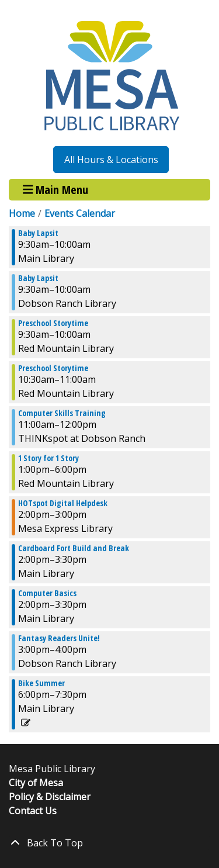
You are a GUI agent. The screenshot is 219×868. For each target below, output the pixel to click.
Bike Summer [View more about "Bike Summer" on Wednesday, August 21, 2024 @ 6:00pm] (41, 683)
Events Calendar (80, 213)
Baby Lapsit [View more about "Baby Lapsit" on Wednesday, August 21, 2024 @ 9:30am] (38, 233)
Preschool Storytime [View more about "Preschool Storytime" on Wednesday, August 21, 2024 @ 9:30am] (53, 323)
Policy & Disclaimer (50, 797)
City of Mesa (36, 783)
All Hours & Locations (111, 160)
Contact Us (33, 811)
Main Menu (56, 190)
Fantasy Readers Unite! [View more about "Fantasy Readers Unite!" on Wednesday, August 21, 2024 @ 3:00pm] (59, 638)
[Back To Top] (109, 843)
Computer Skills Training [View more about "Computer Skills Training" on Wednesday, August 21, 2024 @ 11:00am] (62, 413)
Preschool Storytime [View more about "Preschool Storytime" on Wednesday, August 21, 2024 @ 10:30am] (53, 368)
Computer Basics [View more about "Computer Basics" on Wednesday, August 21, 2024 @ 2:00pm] (47, 593)
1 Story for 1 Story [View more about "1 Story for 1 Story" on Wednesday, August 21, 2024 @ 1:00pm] (48, 458)
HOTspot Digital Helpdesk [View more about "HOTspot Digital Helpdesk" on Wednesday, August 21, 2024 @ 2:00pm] (63, 503)
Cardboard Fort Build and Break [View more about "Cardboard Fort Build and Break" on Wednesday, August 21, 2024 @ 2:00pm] (74, 548)
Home (22, 213)
